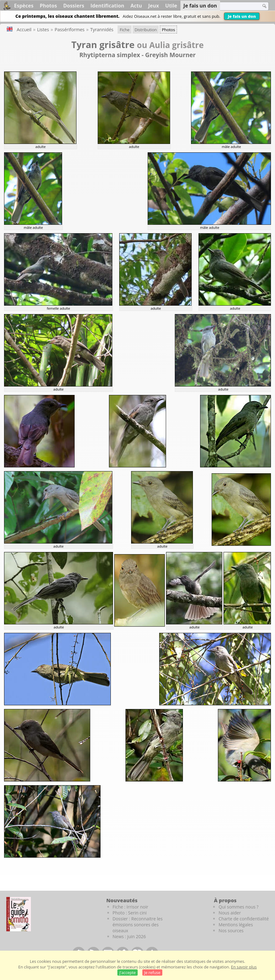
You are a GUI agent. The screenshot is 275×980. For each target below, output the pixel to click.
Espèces (24, 6)
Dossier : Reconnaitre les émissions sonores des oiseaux (138, 925)
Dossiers (74, 6)
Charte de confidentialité (244, 919)
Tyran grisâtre (103, 44)
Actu (136, 6)
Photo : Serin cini (130, 913)
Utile (171, 6)
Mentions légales (236, 925)
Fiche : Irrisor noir (130, 907)
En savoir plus (244, 967)
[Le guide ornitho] (19, 914)
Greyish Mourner (170, 55)
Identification (107, 6)
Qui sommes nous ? (238, 907)
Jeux (154, 6)
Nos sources (231, 931)
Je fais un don (242, 16)
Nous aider (230, 913)
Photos (48, 6)
